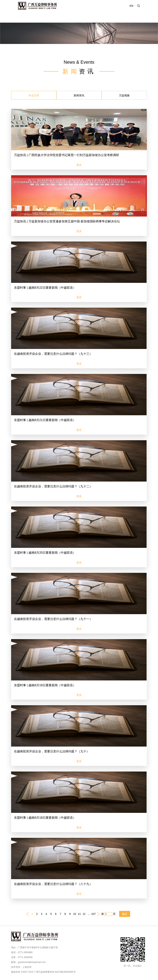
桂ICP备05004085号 (65, 972)
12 (84, 914)
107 (93, 914)
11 (79, 914)
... (89, 914)
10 (75, 914)
